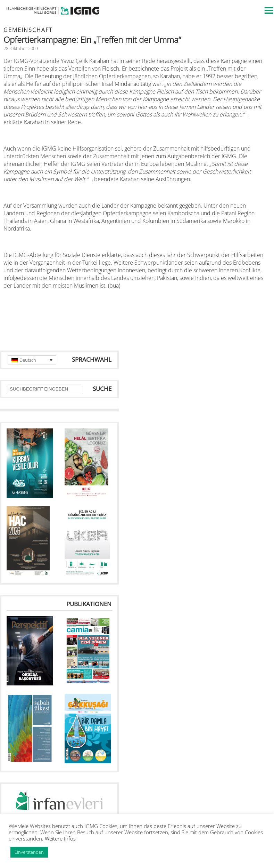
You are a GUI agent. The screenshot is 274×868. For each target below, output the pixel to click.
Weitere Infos (60, 838)
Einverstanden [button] (29, 852)
